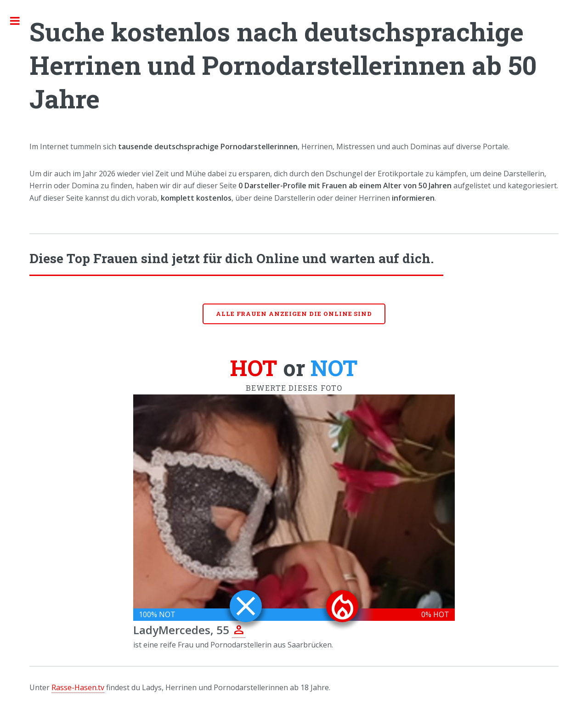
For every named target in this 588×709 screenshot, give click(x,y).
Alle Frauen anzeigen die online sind (294, 314)
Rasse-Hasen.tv (78, 687)
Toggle (20, 21)
